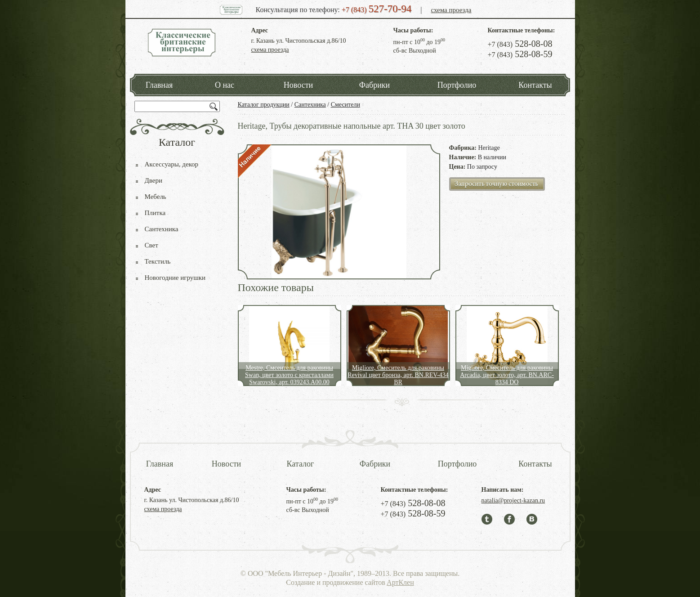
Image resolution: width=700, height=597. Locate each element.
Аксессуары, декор (172, 164)
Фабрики (375, 85)
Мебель (156, 197)
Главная (159, 85)
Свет (152, 245)
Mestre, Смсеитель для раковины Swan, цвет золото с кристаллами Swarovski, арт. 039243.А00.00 (289, 375)
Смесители (346, 105)
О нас (225, 85)
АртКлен (400, 582)
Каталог (301, 464)
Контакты (535, 85)
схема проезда (451, 10)
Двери (154, 180)
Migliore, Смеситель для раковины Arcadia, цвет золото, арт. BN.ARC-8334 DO (507, 375)
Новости (298, 85)
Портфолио (457, 85)
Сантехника (310, 105)
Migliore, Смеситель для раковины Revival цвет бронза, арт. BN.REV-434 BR (398, 375)
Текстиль (158, 261)
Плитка (155, 213)
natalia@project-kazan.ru (513, 500)
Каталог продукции (264, 105)
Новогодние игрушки (175, 278)
